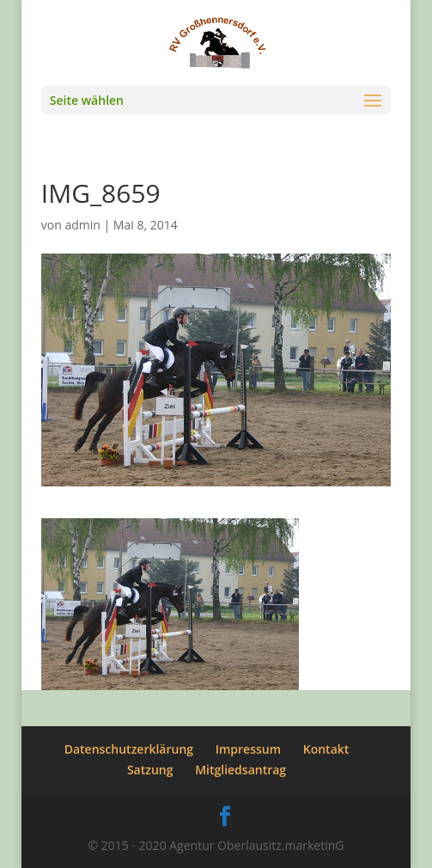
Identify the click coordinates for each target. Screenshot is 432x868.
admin (82, 225)
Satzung (150, 770)
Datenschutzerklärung (129, 749)
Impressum (248, 749)
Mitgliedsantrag (240, 770)
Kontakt (326, 749)
